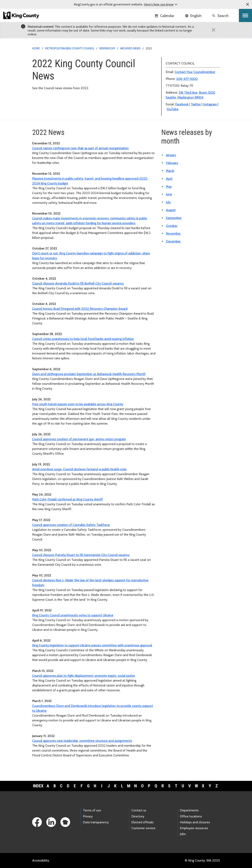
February (172, 163)
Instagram (210, 104)
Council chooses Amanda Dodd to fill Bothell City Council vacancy (78, 283)
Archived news (130, 48)
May (169, 187)
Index (38, 786)
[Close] (214, 30)
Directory (138, 816)
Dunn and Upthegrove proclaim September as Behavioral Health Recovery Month (89, 374)
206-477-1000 (187, 79)
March (170, 171)
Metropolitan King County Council (70, 48)
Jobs (183, 834)
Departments (189, 810)
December (173, 241)
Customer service (143, 828)
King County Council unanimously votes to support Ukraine (73, 615)
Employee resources (194, 828)
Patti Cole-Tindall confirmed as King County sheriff (67, 499)
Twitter (196, 104)
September (174, 218)
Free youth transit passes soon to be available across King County (78, 404)
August (171, 210)
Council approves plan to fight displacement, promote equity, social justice (84, 676)
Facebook (182, 104)
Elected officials (142, 822)
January (171, 155)
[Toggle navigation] (245, 15)
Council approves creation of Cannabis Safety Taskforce (71, 525)
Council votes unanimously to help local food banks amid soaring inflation (83, 339)
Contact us (139, 810)
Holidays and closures (195, 822)
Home (36, 48)
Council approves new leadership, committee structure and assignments (82, 741)
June (169, 194)
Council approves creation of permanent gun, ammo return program (79, 439)
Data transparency (96, 822)
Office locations (191, 816)
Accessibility (41, 860)
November (173, 233)
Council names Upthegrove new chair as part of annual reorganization (80, 148)
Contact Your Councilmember (195, 72)
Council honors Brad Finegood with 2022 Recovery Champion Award (80, 309)
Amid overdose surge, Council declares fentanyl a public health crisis (79, 469)
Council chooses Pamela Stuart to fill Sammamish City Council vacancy (81, 555)
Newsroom (107, 48)
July (168, 202)
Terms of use (92, 810)
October (172, 226)
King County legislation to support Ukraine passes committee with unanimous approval (92, 645)
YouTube (172, 109)
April (169, 179)
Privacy (88, 816)
